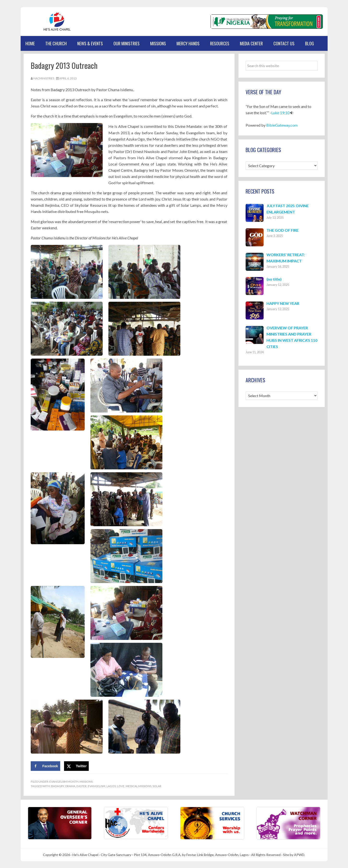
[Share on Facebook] (45, 765)
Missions (86, 781)
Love (121, 786)
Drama (70, 786)
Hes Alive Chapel (43, 22)
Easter (82, 786)
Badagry (58, 786)
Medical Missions (139, 786)
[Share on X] (76, 765)
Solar (157, 786)
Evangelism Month (64, 781)
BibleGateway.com (282, 125)
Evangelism (97, 786)
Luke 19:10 (280, 113)
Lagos (111, 786)
